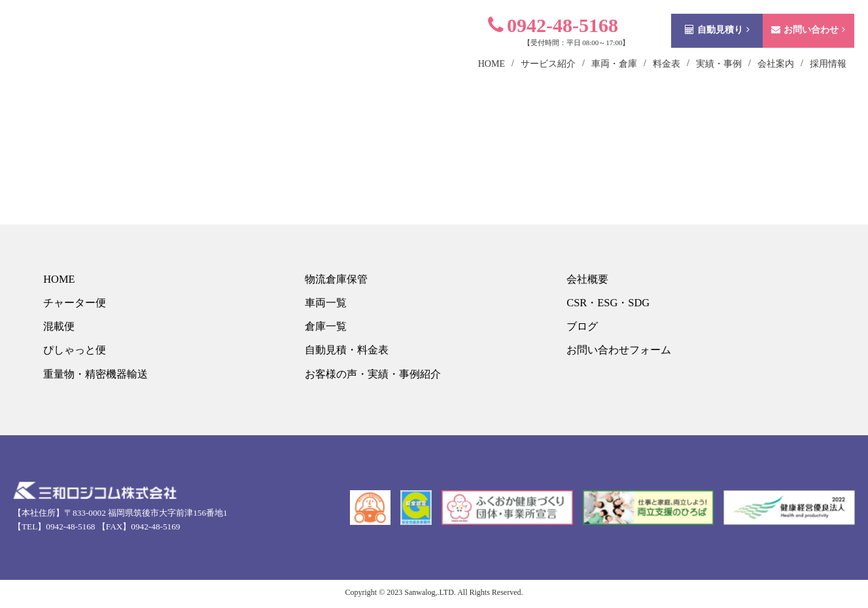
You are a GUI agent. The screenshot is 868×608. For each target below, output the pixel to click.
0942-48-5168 (536, 42)
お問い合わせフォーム (621, 352)
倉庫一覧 (326, 328)
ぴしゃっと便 (75, 352)
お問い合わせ (791, 47)
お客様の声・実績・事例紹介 (376, 377)
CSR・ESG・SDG (608, 303)
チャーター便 (75, 303)
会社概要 (587, 279)
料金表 (650, 81)
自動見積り (700, 47)
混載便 (59, 328)
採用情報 (811, 81)
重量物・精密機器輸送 (97, 377)
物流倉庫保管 (337, 279)
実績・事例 (702, 81)
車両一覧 (326, 303)
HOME (58, 279)
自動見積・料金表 (348, 352)
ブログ (582, 328)
